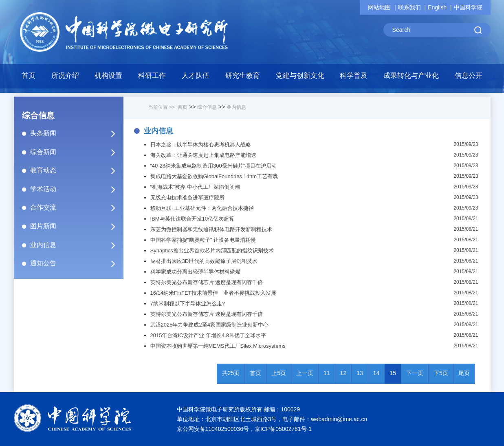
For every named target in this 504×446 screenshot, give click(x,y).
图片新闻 (76, 226)
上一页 (305, 373)
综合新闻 (76, 152)
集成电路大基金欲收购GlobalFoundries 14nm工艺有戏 (214, 176)
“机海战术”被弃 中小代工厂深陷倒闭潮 (195, 187)
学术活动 (76, 189)
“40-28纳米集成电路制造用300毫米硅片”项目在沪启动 (214, 166)
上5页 (279, 373)
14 (376, 373)
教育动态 (76, 170)
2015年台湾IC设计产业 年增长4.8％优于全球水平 (208, 335)
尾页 (464, 373)
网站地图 (379, 7)
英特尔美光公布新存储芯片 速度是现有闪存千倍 (207, 282)
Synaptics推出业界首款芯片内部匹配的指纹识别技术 (212, 251)
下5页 (441, 373)
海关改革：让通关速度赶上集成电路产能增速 (203, 155)
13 (360, 373)
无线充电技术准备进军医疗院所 (187, 198)
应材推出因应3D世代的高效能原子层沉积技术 (204, 261)
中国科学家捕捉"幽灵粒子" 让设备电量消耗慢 (203, 240)
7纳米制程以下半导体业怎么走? (188, 304)
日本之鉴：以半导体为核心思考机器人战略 (201, 145)
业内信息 (76, 245)
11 (327, 373)
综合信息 (207, 107)
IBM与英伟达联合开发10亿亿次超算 (193, 219)
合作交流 (76, 208)
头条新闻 (76, 133)
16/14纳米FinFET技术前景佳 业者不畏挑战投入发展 (213, 293)
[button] (109, 78)
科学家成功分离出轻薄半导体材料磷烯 (195, 272)
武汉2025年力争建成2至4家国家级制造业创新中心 (209, 325)
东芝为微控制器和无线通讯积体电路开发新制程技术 (211, 229)
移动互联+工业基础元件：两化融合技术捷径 (202, 208)
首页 (29, 76)
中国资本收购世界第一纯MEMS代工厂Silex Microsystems (218, 346)
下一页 (415, 373)
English (437, 7)
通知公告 (76, 263)
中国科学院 (468, 7)
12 (343, 373)
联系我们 (409, 7)
